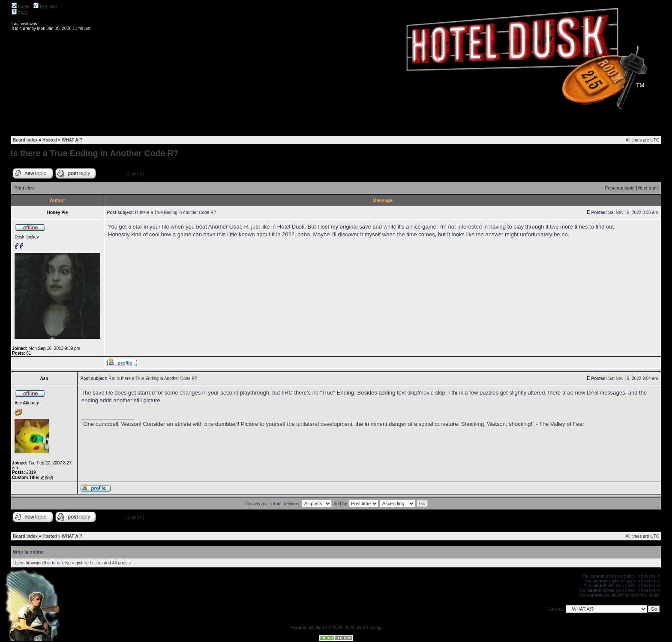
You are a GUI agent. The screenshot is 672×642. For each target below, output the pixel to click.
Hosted (50, 140)
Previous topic (620, 188)
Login (21, 6)
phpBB (321, 628)
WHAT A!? (72, 140)
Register (45, 6)
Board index (25, 140)
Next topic (648, 188)
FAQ (19, 13)
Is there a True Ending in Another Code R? (94, 153)
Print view (25, 188)
